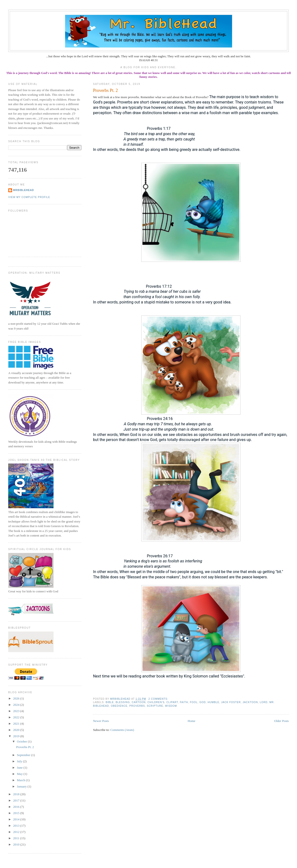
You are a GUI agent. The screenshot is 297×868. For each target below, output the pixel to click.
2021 (17, 724)
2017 (17, 800)
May (20, 774)
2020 (17, 730)
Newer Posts (101, 721)
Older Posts (281, 721)
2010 (17, 844)
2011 (17, 838)
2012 (17, 832)
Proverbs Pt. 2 (106, 90)
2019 (17, 736)
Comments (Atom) (122, 730)
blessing (123, 702)
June (20, 768)
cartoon (139, 702)
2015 (17, 813)
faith (184, 702)
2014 (17, 819)
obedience (119, 706)
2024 (17, 705)
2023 (17, 711)
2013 (17, 826)
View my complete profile (29, 197)
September (24, 755)
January (22, 786)
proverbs (137, 706)
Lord (264, 702)
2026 (17, 698)
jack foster (231, 702)
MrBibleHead (23, 190)
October (22, 741)
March (21, 780)
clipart (172, 702)
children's (156, 702)
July (20, 761)
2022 (17, 717)
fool (194, 702)
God (203, 702)
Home (192, 721)
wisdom (171, 706)
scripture (155, 706)
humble (213, 702)
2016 (17, 807)
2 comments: (159, 699)
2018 (17, 794)
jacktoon (250, 702)
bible (110, 702)
